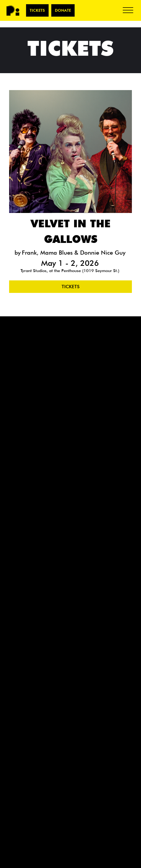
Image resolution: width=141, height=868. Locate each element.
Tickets (71, 287)
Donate (63, 10)
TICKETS (37, 10)
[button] (128, 10)
